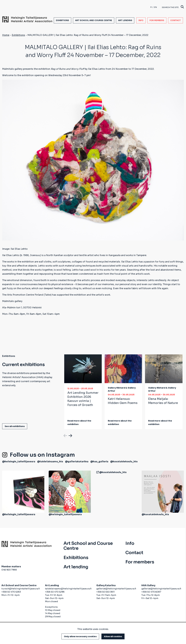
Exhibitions (62, 20)
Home (6, 35)
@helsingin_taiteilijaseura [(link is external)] (19, 462)
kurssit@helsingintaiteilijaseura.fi (21, 589)
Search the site (173, 7)
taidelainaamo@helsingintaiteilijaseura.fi (68, 589)
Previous (65, 435)
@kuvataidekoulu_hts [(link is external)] (124, 462)
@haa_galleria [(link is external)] (99, 462)
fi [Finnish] (151, 7)
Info (141, 20)
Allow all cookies (113, 636)
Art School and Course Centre (94, 20)
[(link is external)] (97, 472)
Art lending (125, 20)
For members (157, 20)
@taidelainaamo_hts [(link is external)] (50, 462)
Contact (176, 20)
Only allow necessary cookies (80, 636)
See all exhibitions (15, 426)
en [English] (155, 7)
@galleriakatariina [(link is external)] (77, 462)
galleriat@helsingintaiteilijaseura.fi (116, 589)
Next (70, 435)
